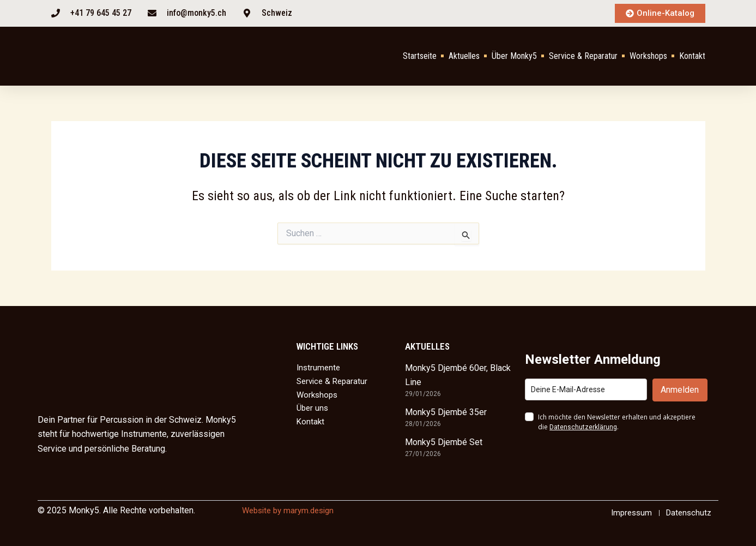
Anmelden (680, 389)
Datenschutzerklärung (583, 427)
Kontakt (692, 56)
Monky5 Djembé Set (444, 442)
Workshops (648, 56)
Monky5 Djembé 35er (446, 412)
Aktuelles (464, 56)
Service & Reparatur (583, 56)
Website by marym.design (292, 510)
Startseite (420, 56)
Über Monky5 (514, 56)
